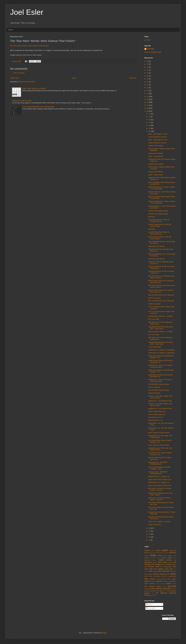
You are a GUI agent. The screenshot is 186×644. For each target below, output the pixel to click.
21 (148, 70)
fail (175, 560)
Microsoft (166, 571)
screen (164, 586)
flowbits (155, 562)
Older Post (133, 78)
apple (165, 550)
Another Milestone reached (157, 137)
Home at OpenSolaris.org (157, 411)
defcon (164, 558)
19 (148, 73)
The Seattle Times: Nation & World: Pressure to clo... (160, 441)
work (152, 595)
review (168, 583)
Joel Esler (27, 12)
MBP (160, 571)
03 (150, 534)
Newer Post (15, 78)
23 (148, 67)
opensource (164, 576)
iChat (170, 564)
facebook (169, 560)
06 (148, 108)
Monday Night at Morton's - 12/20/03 (160, 316)
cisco (175, 556)
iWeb (151, 569)
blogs (153, 555)
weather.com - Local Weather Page (160, 401)
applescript (173, 550)
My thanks (152, 217)
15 (148, 82)
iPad (146, 567)
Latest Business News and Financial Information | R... (160, 361)
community (153, 558)
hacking (157, 564)
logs (171, 569)
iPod (157, 567)
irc (161, 567)
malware (155, 571)
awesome (166, 553)
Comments (150, 608)
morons (156, 574)
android (153, 551)
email (169, 558)
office (151, 576)
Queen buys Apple (154, 298)
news (173, 574)
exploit (161, 560)
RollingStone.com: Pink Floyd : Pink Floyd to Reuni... (160, 437)
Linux (166, 569)
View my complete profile (153, 52)
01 (150, 540)
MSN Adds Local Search (156, 246)
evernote (147, 560)
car (165, 556)
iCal (166, 564)
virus (153, 593)
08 (148, 102)
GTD (153, 564)
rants (146, 584)
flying (160, 562)
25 (148, 61)
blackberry (172, 553)
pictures (153, 581)
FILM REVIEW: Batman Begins (159, 384)
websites (164, 593)
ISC (174, 567)
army (146, 553)
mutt (168, 574)
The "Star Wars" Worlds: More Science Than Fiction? (30, 46)
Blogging (147, 556)
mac (175, 569)
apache (158, 550)
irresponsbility (167, 567)
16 (148, 79)
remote (158, 584)
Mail (150, 571)
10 (148, 97)
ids (173, 564)
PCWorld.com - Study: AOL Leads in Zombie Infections (160, 366)
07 (148, 105)
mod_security (148, 574)
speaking (147, 591)
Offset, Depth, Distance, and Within (34, 88)
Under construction (155, 525)
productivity (172, 581)
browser (160, 556)
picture (147, 581)
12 (148, 91)
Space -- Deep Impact (156, 156)
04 (150, 531)
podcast (159, 581)
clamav (147, 558)
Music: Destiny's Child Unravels (159, 433)
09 (148, 99)
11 (148, 94)
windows (172, 593)
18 (148, 76)
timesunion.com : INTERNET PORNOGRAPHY (158, 463)
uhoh (165, 591)
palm (169, 579)
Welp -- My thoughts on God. (158, 134)
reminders (152, 584)
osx (146, 579)
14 (148, 85)
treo (158, 591)
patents (174, 579)
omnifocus (157, 576)
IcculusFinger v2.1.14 (155, 417)
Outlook (152, 579)
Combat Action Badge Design (158, 211)
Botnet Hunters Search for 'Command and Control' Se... (161, 282)
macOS (146, 571)
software (159, 589)
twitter (161, 591)
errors (174, 558)
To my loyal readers (155, 347)
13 (148, 88)
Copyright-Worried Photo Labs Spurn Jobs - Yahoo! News (161, 328)
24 (148, 64)
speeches (153, 591)
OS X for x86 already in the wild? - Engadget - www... (160, 468)
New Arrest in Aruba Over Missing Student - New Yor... (159, 489)
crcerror (159, 558)
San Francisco (150, 586)
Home (10, 30)
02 (150, 537)
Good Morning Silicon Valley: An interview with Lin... (159, 221)
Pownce (166, 581)
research (162, 584)
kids (155, 569)
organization (172, 576)
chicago (170, 556)
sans (159, 586)
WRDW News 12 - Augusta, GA (159, 477)
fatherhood (148, 562)
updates (147, 593)
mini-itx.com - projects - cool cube (159, 522)
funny (165, 562)
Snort (152, 589)
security (172, 586)
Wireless (147, 595)
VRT (157, 593)
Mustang (163, 574)
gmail (174, 562)
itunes (146, 569)
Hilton (163, 564)
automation (159, 553)
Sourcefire (167, 589)
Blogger (104, 633)
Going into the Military (156, 153)
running (174, 584)
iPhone (151, 567)
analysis (147, 550)
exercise (154, 560)
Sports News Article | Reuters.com (160, 480)
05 (148, 111)
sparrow (174, 589)
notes (146, 576)
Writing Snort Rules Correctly (22, 101)
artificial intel (152, 553)
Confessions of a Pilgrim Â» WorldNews (162, 350)
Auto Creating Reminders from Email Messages (38, 107)
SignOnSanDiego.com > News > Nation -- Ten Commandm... (162, 188)
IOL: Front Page (154, 319)
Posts (149, 604)
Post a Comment (19, 73)
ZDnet (155, 595)
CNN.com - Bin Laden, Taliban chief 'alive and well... (160, 397)
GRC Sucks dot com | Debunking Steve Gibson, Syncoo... (161, 277)
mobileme (173, 571)
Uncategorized (172, 591)
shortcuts (147, 589)
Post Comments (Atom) (27, 82)
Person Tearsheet (154, 387)
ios (175, 564)
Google (147, 564)
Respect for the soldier (156, 146)
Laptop (160, 569)
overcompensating (161, 579)
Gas (170, 562)
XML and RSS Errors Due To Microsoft (161, 295)
